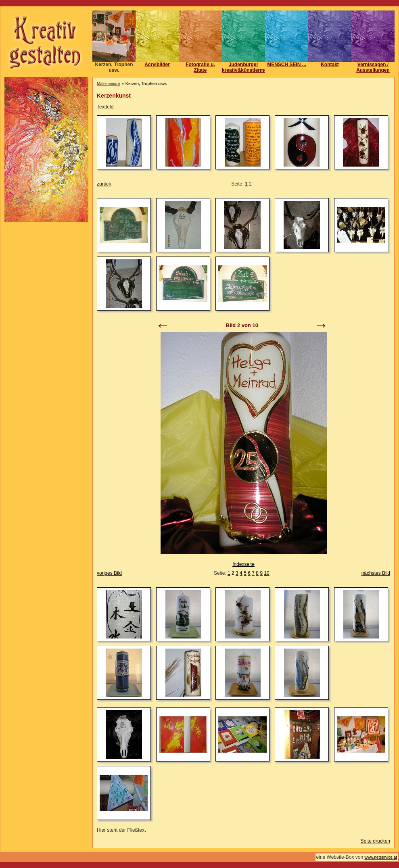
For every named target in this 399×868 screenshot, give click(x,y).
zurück (104, 184)
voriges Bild (109, 573)
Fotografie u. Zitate (200, 67)
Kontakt (330, 65)
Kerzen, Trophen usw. (114, 67)
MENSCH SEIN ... (287, 65)
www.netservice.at (381, 857)
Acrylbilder (157, 65)
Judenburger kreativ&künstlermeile (247, 67)
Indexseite (243, 564)
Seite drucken (375, 841)
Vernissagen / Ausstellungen (373, 67)
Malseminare (108, 84)
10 (266, 573)
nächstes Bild (376, 573)
